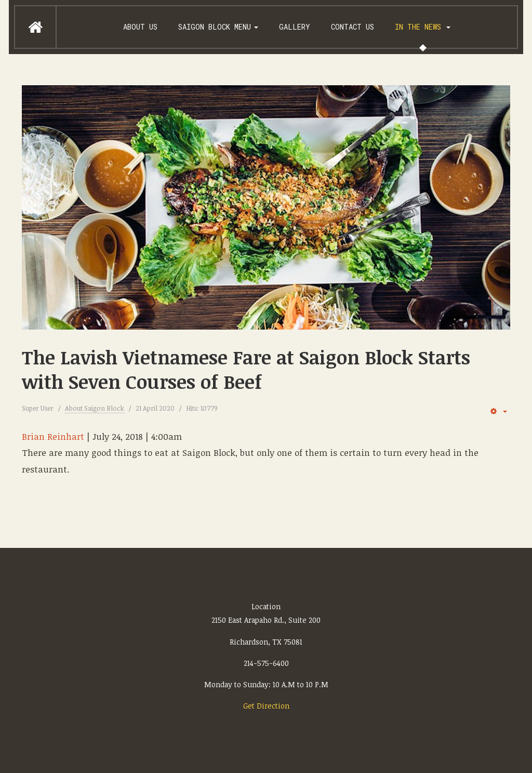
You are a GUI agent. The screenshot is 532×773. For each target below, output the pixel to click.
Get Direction (266, 706)
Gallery (295, 27)
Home (35, 27)
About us (140, 27)
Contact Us (353, 27)
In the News (423, 27)
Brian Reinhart (53, 436)
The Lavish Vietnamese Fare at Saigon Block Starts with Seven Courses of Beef (246, 369)
